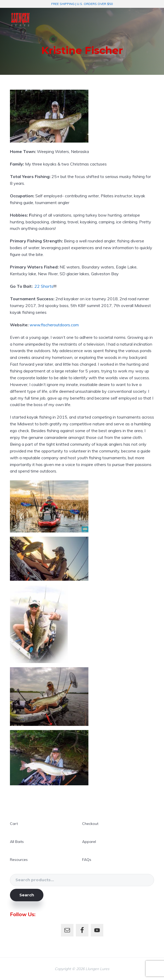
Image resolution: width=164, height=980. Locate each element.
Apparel (89, 842)
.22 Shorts (44, 286)
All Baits (17, 842)
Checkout (90, 824)
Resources (19, 860)
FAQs (87, 860)
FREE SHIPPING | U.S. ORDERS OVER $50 (82, 4)
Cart (14, 824)
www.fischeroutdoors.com (54, 325)
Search (27, 895)
